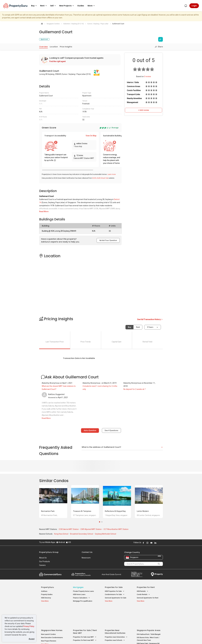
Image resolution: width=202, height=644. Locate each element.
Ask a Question (90, 430)
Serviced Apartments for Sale (116, 598)
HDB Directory (46, 598)
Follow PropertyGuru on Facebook (143, 543)
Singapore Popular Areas (149, 610)
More (92, 6)
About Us (43, 558)
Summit (111, 574)
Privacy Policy (29, 626)
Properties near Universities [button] (116, 616)
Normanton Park (48, 511)
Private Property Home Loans (83, 591)
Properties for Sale (114, 587)
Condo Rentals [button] (143, 595)
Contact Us (87, 552)
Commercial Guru (50, 574)
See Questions (111, 430)
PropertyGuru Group (49, 552)
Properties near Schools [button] (115, 620)
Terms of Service (67, 638)
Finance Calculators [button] (81, 598)
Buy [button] (34, 6)
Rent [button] (44, 6)
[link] (80, 60)
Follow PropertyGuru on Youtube (151, 543)
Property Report (137, 574)
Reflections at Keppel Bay (115, 511)
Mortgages (78, 587)
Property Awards (81, 574)
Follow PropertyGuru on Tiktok (162, 543)
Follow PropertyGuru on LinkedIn (155, 543)
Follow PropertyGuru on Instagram (147, 543)
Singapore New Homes (52, 610)
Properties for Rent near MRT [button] (85, 620)
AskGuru (44, 591)
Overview (43, 47)
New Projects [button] (67, 6)
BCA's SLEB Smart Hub (100, 178)
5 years (150, 327)
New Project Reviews (49, 620)
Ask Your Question (108, 240)
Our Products (45, 561)
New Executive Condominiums (52, 617)
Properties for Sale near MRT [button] (85, 616)
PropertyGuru (47, 587)
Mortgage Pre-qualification (83, 601)
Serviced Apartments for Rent (148, 598)
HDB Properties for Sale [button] (115, 591)
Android (61, 542)
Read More (44, 211)
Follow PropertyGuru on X (159, 543)
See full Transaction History (150, 319)
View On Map (91, 136)
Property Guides (47, 594)
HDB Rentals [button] (143, 591)
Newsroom (86, 558)
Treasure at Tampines (82, 511)
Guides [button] (81, 6)
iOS (68, 542)
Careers (42, 565)
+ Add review (144, 110)
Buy (129, 327)
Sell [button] (53, 6)
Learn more (112, 174)
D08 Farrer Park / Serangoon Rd (148, 623)
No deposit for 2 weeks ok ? (134, 389)
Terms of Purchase (99, 638)
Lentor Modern (143, 511)
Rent (138, 327)
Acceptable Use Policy (48, 638)
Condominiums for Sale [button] (115, 595)
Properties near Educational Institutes (115, 611)
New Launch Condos (48, 614)
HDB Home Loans (79, 594)
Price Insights (66, 47)
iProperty (157, 574)
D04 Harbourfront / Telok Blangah (149, 614)
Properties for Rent (146, 587)
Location (54, 47)
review (148, 76)
